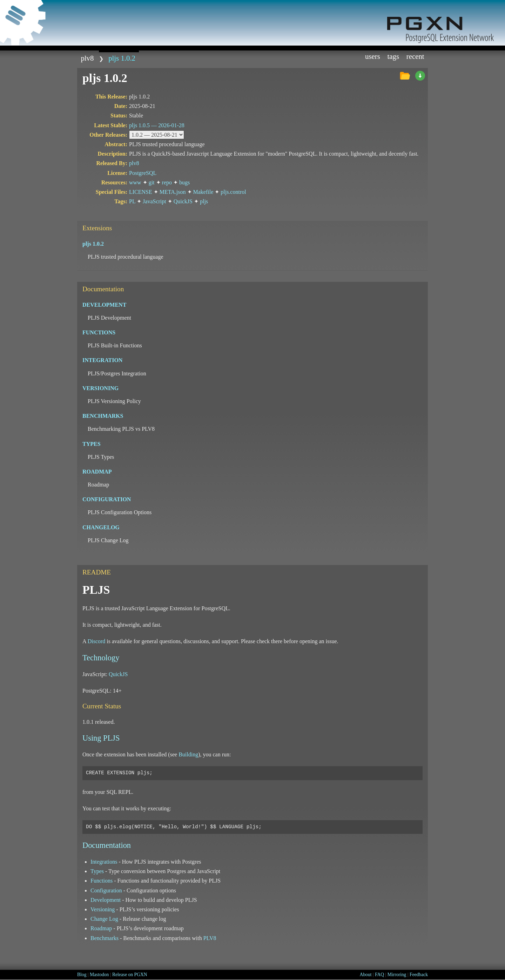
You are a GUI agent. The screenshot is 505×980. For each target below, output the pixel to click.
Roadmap (101, 928)
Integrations (104, 862)
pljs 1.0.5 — (157, 125)
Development (106, 900)
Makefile (203, 192)
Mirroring (397, 975)
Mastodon (99, 975)
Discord (97, 641)
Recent (415, 56)
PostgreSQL (143, 173)
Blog (82, 975)
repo (167, 182)
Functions (102, 881)
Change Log (104, 919)
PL (132, 201)
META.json (173, 192)
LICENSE (141, 192)
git (152, 182)
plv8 (87, 58)
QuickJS (183, 201)
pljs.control (233, 192)
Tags (393, 56)
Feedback (419, 975)
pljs (204, 201)
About (365, 975)
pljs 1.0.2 (122, 58)
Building (188, 754)
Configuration (106, 890)
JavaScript (154, 201)
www (135, 182)
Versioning (103, 909)
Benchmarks (105, 938)
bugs (184, 182)
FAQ (379, 975)
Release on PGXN (130, 975)
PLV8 (210, 938)
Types (97, 871)
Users (373, 56)
